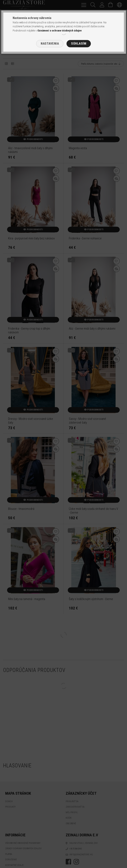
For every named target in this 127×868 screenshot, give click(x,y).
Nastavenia (50, 44)
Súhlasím (79, 44)
